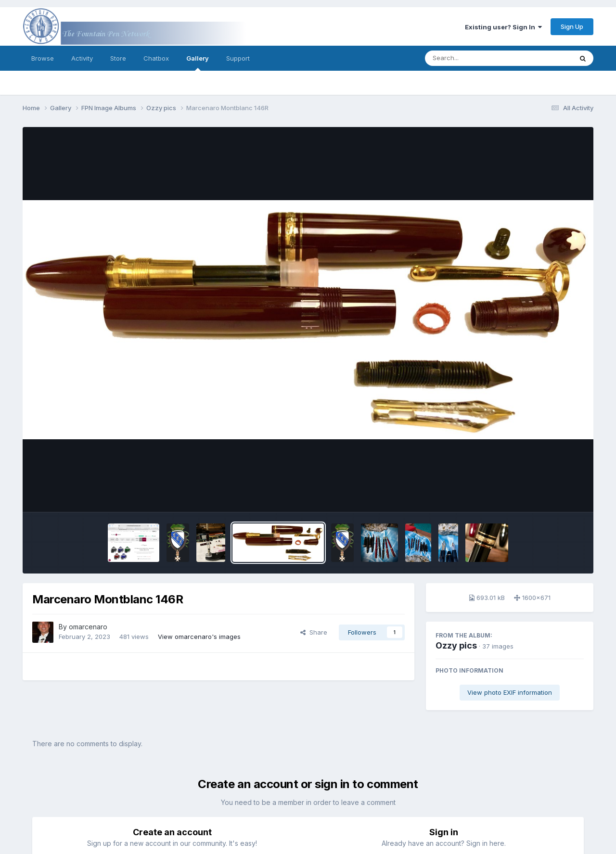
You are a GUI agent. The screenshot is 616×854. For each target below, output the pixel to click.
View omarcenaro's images (199, 637)
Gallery (198, 63)
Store (118, 58)
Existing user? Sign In (503, 27)
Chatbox (156, 58)
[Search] (472, 58)
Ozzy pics (456, 645)
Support (238, 58)
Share (314, 632)
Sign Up (572, 26)
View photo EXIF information (510, 692)
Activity (82, 58)
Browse (43, 58)
